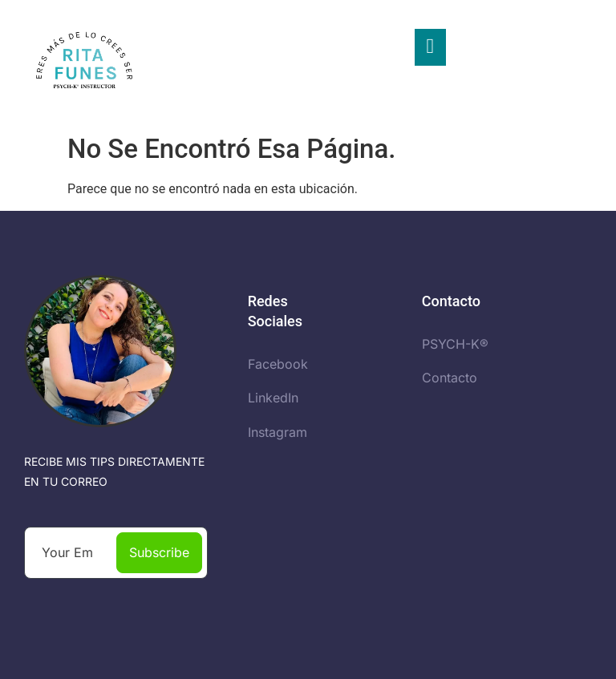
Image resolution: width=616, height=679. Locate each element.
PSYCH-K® (455, 344)
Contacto (450, 378)
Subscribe (159, 552)
